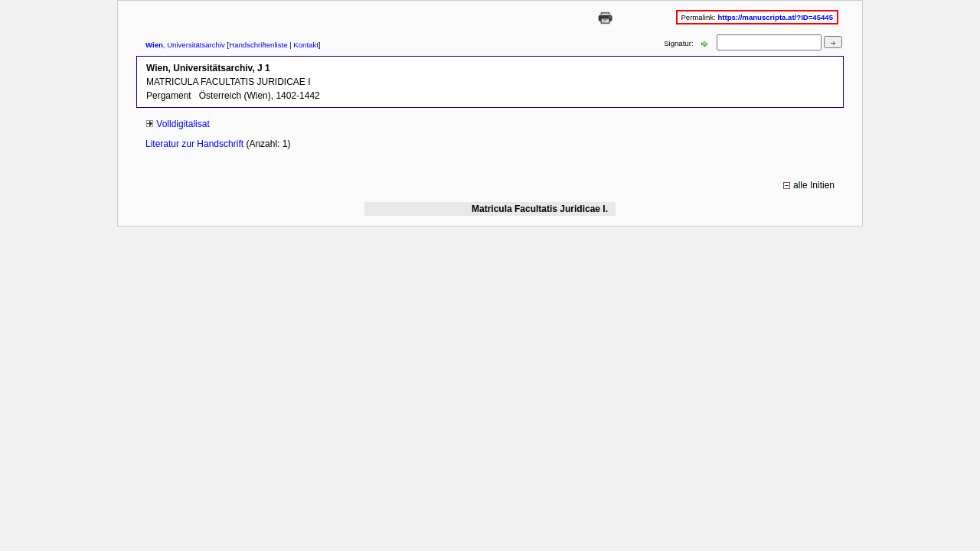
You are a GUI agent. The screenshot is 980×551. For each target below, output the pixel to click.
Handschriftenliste (258, 45)
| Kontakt (303, 45)
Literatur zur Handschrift (196, 144)
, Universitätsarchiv (185, 45)
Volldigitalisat (183, 124)
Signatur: (679, 43)
